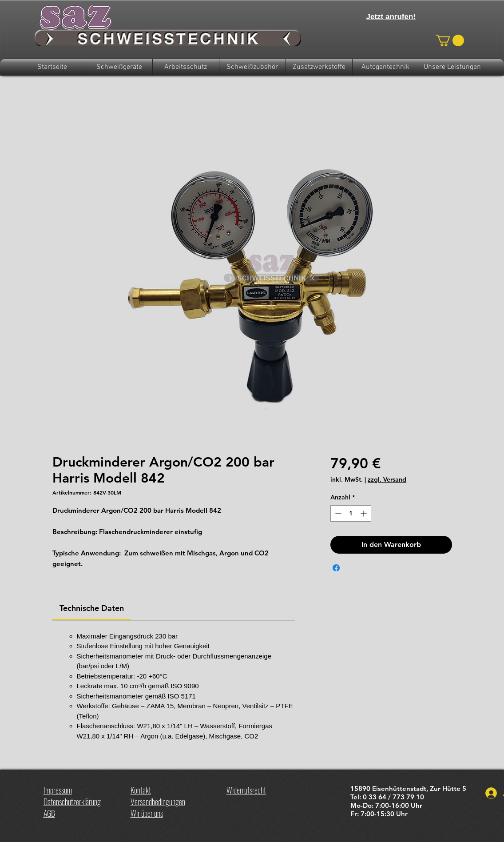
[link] (92, 608)
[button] (450, 40)
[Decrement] (337, 513)
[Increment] (364, 513)
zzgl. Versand (387, 479)
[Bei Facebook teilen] (336, 568)
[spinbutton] (351, 513)
